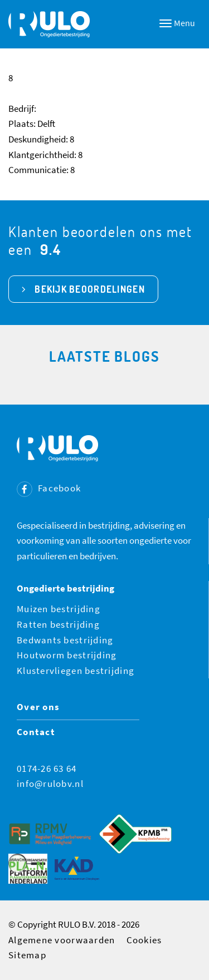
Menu (177, 23)
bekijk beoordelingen (90, 289)
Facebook (49, 488)
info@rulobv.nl (50, 784)
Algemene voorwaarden (62, 940)
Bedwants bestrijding (65, 640)
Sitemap (27, 955)
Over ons (38, 707)
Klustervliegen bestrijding (76, 671)
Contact (36, 732)
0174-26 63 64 (47, 769)
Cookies (144, 940)
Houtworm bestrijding (67, 655)
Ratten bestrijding (58, 624)
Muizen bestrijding (59, 609)
